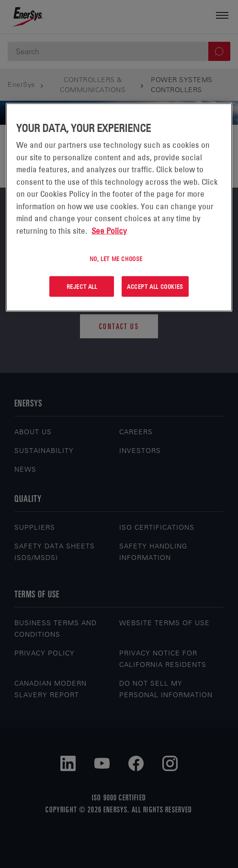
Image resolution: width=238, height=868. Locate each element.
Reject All (82, 286)
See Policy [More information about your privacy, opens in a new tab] (109, 230)
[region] (119, 208)
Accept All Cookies (155, 286)
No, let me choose (116, 259)
